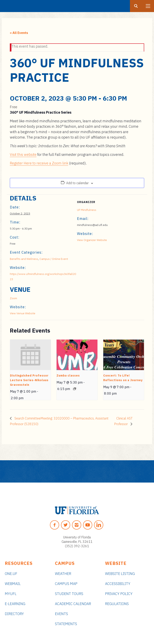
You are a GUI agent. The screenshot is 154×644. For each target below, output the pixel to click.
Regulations (117, 604)
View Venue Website (23, 313)
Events (61, 614)
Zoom (13, 298)
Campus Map (66, 584)
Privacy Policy (119, 594)
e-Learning (15, 604)
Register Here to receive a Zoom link (39, 163)
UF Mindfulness (87, 210)
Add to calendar (77, 183)
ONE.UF (11, 574)
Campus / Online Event (54, 259)
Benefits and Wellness (24, 259)
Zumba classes (68, 376)
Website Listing (120, 574)
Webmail (13, 584)
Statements (66, 624)
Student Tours (69, 594)
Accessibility (118, 584)
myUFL (11, 594)
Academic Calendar (73, 604)
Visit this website (23, 155)
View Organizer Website (92, 240)
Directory (14, 614)
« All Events (19, 33)
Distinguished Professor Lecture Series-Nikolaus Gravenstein (29, 380)
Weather (63, 574)
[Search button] (136, 6)
